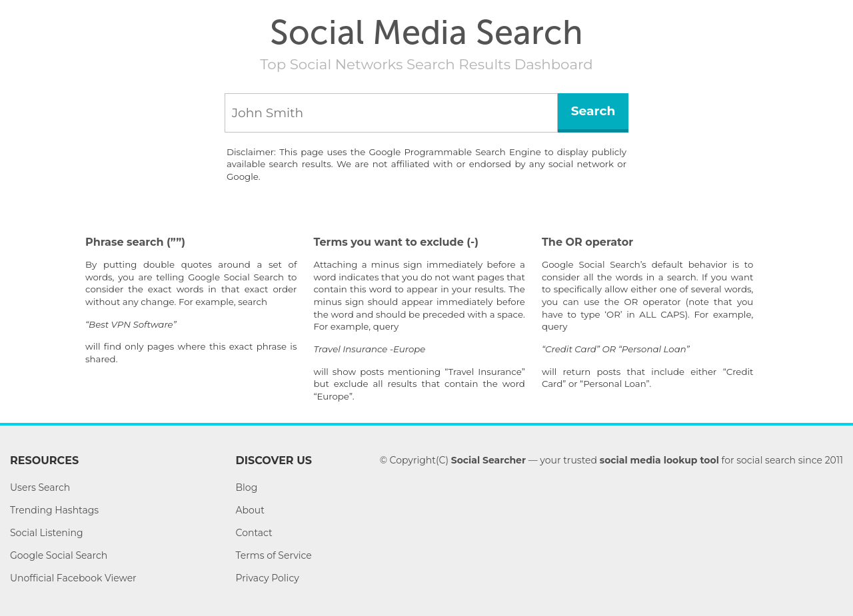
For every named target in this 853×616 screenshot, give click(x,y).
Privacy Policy (268, 578)
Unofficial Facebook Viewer (73, 578)
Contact (254, 533)
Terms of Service (274, 555)
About (250, 510)
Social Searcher (488, 460)
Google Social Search (59, 555)
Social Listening (47, 533)
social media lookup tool (659, 460)
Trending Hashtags (54, 510)
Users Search (40, 487)
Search (593, 111)
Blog (247, 487)
